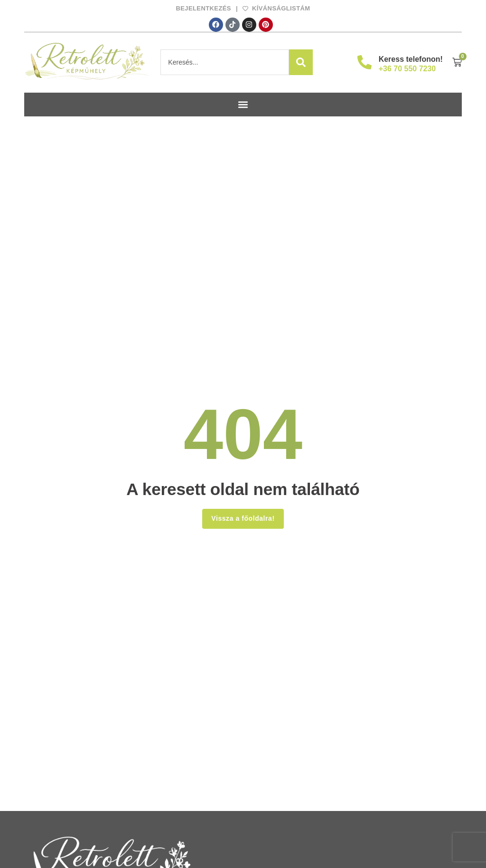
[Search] (301, 62)
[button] (243, 105)
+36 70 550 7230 (407, 69)
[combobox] (225, 62)
